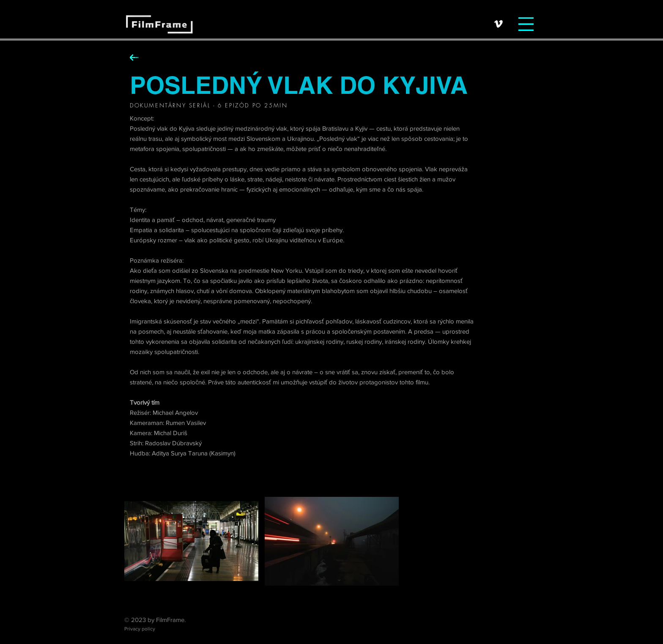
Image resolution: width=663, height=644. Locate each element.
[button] (526, 24)
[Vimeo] (498, 24)
